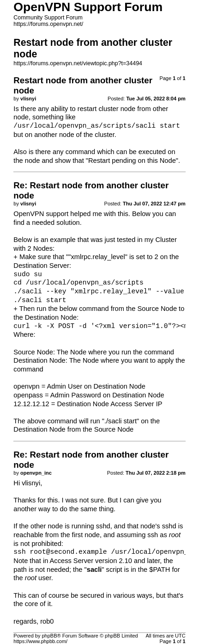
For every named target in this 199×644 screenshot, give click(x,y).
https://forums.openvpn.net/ (48, 24)
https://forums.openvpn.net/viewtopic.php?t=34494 (78, 63)
